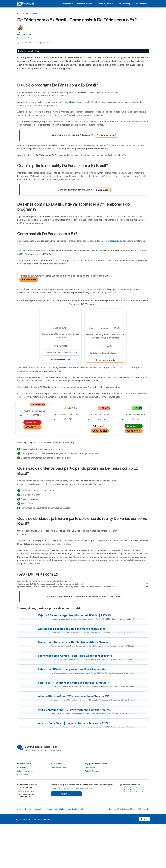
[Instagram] (137, 833)
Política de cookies (36, 853)
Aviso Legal (21, 853)
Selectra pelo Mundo (25, 815)
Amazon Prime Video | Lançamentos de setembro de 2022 (73, 767)
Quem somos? (23, 818)
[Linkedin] (131, 833)
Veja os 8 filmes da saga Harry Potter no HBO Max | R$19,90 (74, 659)
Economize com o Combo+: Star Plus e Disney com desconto (75, 699)
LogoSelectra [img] (19, 863)
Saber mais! (31, 466)
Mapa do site (72, 853)
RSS (82, 853)
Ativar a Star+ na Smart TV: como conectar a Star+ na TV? (74, 740)
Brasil (145, 863)
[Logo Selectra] (26, 4)
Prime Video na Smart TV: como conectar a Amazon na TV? (74, 753)
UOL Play (25, 298)
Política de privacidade (55, 853)
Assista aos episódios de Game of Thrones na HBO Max (72, 673)
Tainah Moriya (25, 34)
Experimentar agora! (106, 179)
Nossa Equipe (22, 812)
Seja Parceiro (90, 812)
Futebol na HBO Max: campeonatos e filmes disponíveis (72, 713)
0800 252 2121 (32, 471)
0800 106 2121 (100, 475)
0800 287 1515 (134, 475)
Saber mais (115, 641)
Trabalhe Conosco (92, 815)
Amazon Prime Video (72, 146)
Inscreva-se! (66, 838)
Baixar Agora (29, 323)
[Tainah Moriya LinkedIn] (20, 32)
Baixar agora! (102, 234)
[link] (26, 834)
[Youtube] (143, 833)
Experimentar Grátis (61, 404)
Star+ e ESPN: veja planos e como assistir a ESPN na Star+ (74, 726)
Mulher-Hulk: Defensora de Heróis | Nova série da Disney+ (73, 686)
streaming (22, 288)
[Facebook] (125, 833)
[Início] (19, 13)
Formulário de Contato (59, 812)
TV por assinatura (111, 285)
